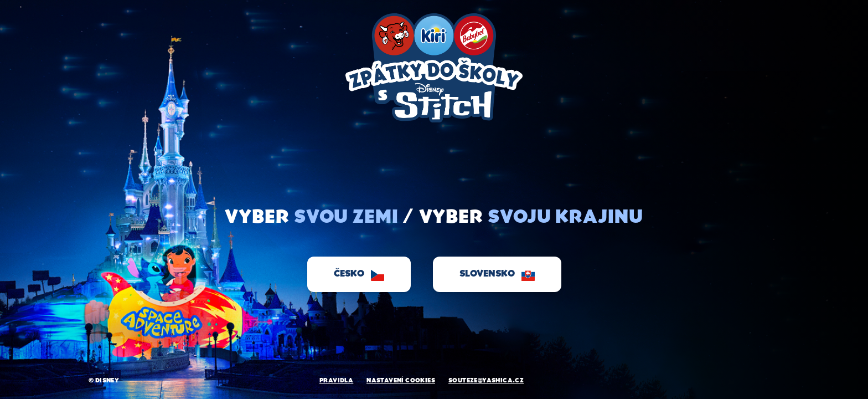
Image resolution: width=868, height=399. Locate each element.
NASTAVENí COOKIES (401, 381)
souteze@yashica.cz (486, 381)
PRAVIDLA (336, 381)
